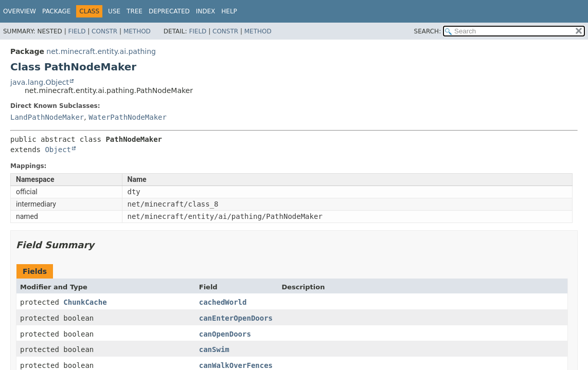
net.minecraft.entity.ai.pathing (101, 51)
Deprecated (169, 11)
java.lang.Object (40, 82)
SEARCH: (428, 31)
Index (206, 11)
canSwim (214, 349)
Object (58, 150)
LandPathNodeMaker (47, 117)
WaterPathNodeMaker (128, 117)
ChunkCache (85, 302)
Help (229, 11)
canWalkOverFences (236, 365)
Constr (104, 31)
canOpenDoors (225, 334)
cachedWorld (223, 302)
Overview (20, 11)
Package (56, 11)
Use (114, 11)
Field (77, 31)
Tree (135, 11)
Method (137, 31)
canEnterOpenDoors (236, 318)
